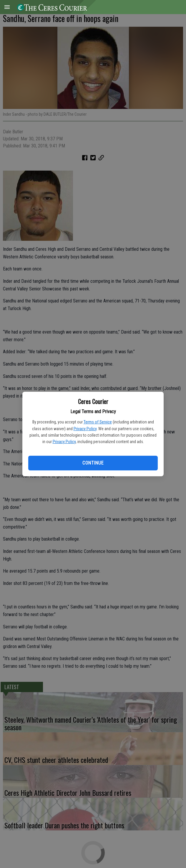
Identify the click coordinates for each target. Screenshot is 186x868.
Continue (93, 463)
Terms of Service (98, 422)
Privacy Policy (85, 429)
